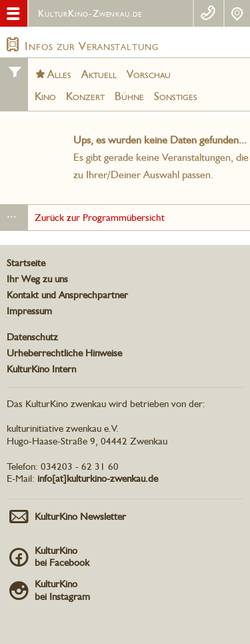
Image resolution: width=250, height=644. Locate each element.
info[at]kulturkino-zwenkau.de (98, 478)
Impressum (29, 311)
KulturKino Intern (41, 369)
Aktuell (99, 74)
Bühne (129, 96)
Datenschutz (32, 337)
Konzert (85, 96)
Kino (45, 96)
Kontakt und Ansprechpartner (67, 295)
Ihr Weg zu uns (37, 279)
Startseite (26, 263)
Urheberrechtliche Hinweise (64, 353)
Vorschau (149, 74)
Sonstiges (176, 96)
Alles (59, 74)
